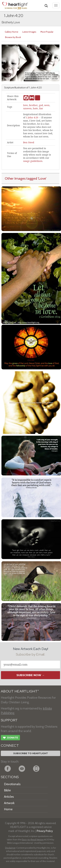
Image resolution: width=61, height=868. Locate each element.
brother (33, 105)
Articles (9, 797)
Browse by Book (13, 37)
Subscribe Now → (31, 675)
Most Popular (47, 32)
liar (41, 108)
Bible (7, 790)
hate (35, 108)
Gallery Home (11, 32)
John (33, 88)
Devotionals (12, 784)
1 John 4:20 (32, 118)
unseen (27, 108)
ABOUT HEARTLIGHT (20, 691)
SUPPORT (9, 720)
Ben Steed (29, 142)
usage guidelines (33, 161)
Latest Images (29, 32)
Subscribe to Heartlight (31, 753)
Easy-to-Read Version (33, 840)
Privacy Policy (45, 831)
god (41, 105)
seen (47, 105)
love (25, 105)
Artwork (9, 803)
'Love (42, 178)
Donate (10, 738)
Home (8, 809)
